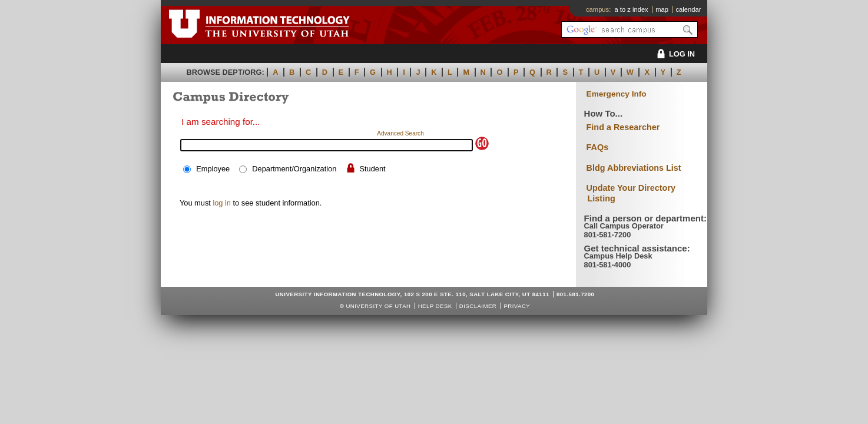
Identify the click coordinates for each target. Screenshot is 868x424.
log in (222, 203)
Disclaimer (478, 306)
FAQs (598, 147)
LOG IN (674, 54)
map (662, 9)
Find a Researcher (623, 127)
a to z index (632, 9)
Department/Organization (294, 169)
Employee (213, 169)
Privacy (517, 306)
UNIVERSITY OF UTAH (378, 306)
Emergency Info (617, 94)
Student (372, 169)
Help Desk (435, 306)
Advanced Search (400, 133)
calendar (688, 9)
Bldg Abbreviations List (634, 168)
